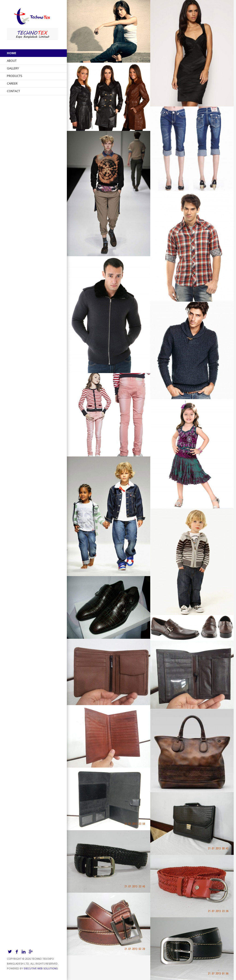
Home (12, 53)
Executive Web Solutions (41, 968)
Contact (13, 91)
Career (12, 83)
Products (15, 76)
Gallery (13, 68)
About (12, 61)
